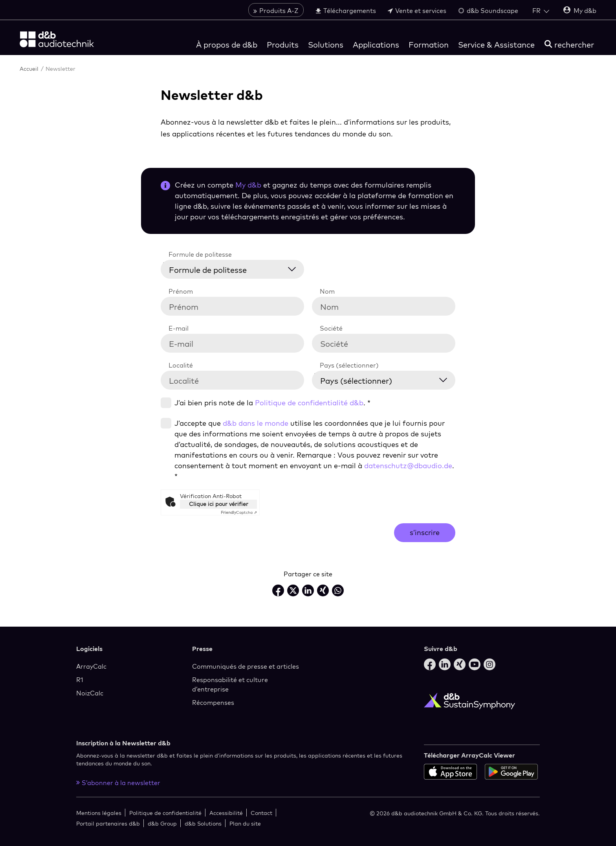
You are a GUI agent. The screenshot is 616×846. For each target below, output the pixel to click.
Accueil (30, 69)
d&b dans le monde (256, 423)
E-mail (179, 328)
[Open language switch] (541, 11)
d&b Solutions (203, 823)
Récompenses (213, 703)
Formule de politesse (200, 254)
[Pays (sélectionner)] (389, 379)
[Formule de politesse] (237, 268)
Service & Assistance (496, 45)
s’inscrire (425, 532)
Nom (327, 291)
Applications (376, 45)
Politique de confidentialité (165, 813)
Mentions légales (99, 813)
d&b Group (162, 823)
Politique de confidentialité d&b (309, 403)
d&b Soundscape (488, 11)
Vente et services (417, 11)
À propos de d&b (227, 45)
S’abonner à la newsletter (118, 783)
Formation (429, 45)
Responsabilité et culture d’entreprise (230, 684)
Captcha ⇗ (239, 512)
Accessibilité (226, 813)
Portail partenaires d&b (108, 823)
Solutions (326, 45)
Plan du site (245, 823)
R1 (80, 680)
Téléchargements (346, 11)
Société (331, 328)
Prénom (181, 291)
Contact (261, 813)
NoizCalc (90, 693)
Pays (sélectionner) (349, 365)
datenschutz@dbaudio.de (408, 466)
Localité (181, 365)
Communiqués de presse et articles (246, 666)
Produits (283, 45)
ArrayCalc (91, 666)
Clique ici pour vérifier (219, 504)
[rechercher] (569, 45)
